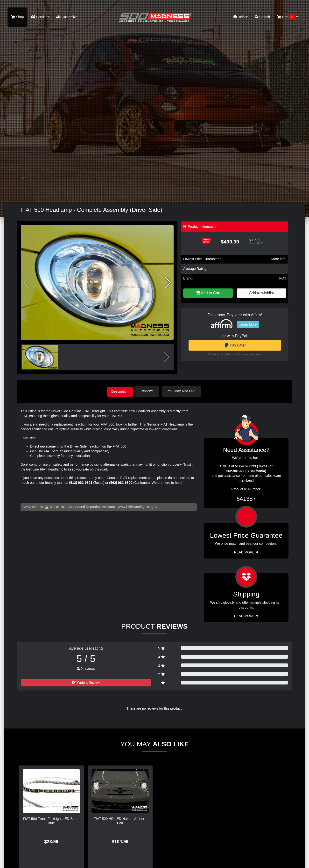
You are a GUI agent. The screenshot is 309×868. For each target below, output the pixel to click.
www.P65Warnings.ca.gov (138, 506)
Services (40, 17)
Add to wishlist (261, 293)
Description (120, 391)
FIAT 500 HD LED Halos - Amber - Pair (120, 820)
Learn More (248, 324)
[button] (168, 283)
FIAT (283, 278)
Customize (67, 17)
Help (241, 17)
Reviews (149, 391)
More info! (279, 259)
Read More (246, 552)
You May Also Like (184, 391)
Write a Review (86, 682)
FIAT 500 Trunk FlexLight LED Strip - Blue (51, 820)
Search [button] (262, 17)
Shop (18, 17)
